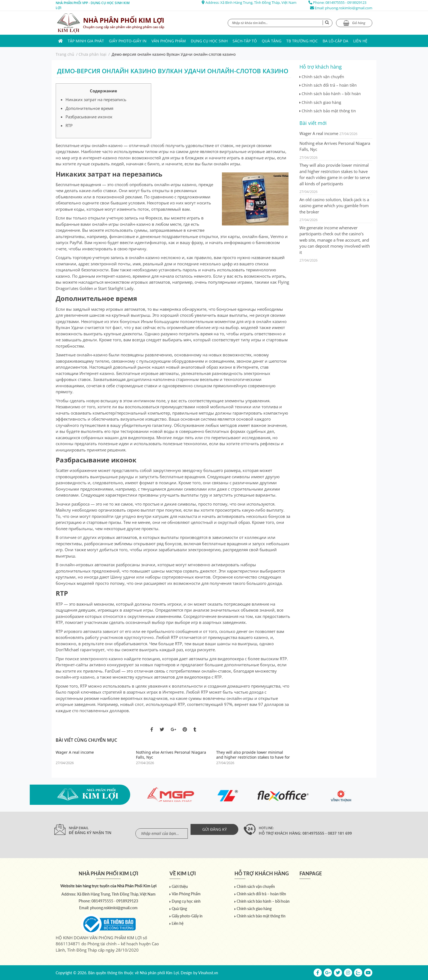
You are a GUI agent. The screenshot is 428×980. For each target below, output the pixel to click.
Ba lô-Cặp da (335, 41)
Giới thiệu (180, 886)
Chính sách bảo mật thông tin (329, 111)
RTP (69, 125)
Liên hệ (360, 41)
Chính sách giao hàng (321, 102)
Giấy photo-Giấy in (128, 41)
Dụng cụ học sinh (209, 41)
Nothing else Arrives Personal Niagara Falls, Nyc (171, 755)
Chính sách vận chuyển (323, 77)
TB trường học (302, 41)
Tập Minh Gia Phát (86, 41)
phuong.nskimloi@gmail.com (349, 8)
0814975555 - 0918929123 (346, 2)
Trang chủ (65, 54)
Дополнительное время (89, 108)
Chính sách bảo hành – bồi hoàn (331, 94)
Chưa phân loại (93, 54)
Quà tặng (272, 41)
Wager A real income (75, 752)
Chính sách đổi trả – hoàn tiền (329, 85)
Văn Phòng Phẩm (169, 41)
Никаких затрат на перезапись (96, 99)
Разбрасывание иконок (89, 117)
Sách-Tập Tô (245, 41)
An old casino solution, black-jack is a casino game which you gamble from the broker (334, 206)
